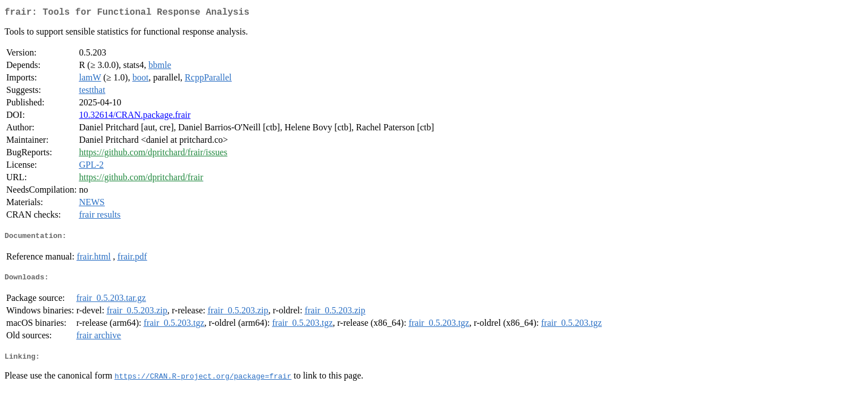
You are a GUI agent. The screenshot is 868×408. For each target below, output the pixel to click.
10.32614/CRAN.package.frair (135, 117)
